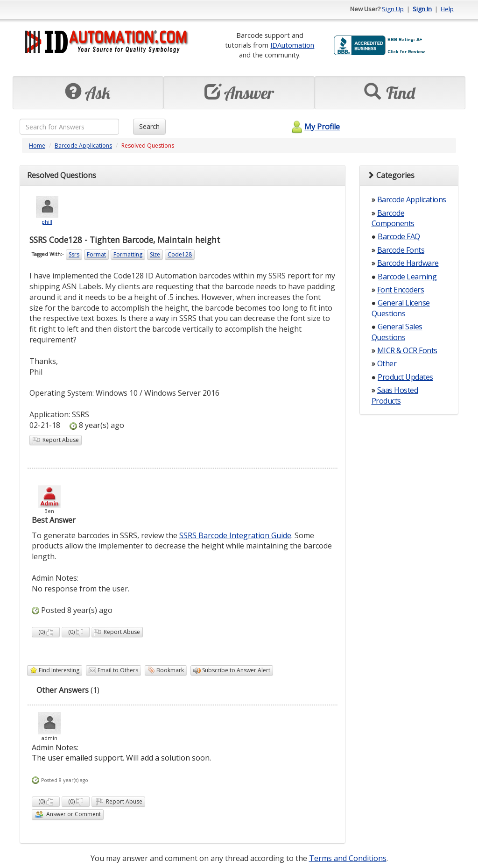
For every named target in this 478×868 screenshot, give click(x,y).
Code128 (180, 254)
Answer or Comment (68, 815)
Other (387, 363)
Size (155, 254)
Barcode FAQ (399, 236)
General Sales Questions (397, 332)
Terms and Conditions (348, 858)
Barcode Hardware (408, 263)
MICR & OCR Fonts (407, 350)
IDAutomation (292, 45)
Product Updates (405, 377)
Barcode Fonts (401, 250)
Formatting (128, 254)
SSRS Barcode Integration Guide (235, 535)
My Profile (314, 127)
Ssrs (74, 254)
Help (447, 9)
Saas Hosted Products (395, 395)
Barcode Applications (83, 146)
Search (149, 126)
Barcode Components (393, 218)
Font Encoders (401, 290)
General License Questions (401, 308)
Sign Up (393, 9)
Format (96, 254)
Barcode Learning (407, 277)
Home (37, 146)
